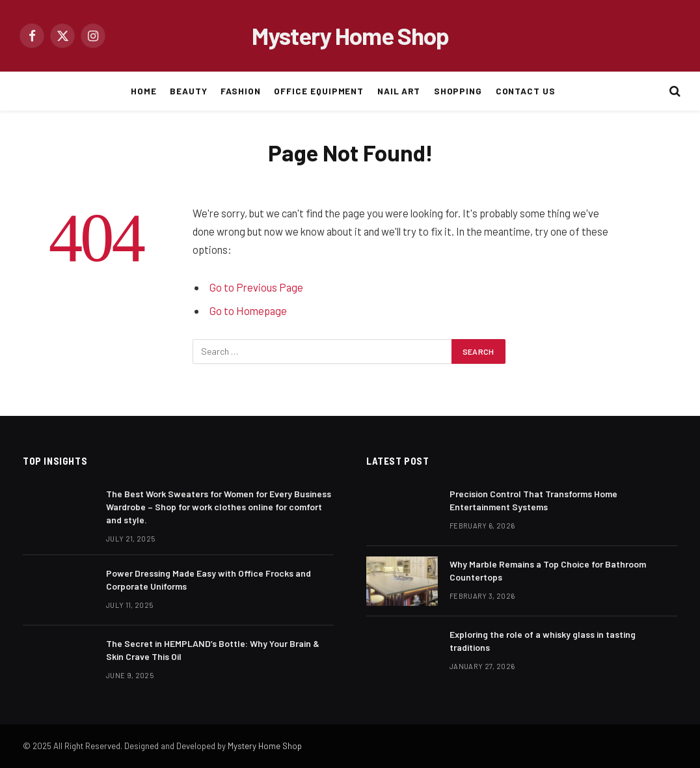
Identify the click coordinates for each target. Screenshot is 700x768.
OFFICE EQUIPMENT (319, 91)
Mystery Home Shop (265, 746)
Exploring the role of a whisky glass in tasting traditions (543, 641)
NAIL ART (399, 91)
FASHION (241, 91)
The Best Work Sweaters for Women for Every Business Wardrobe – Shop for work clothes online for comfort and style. (219, 507)
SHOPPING (458, 91)
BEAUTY (189, 91)
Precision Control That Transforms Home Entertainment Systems (533, 500)
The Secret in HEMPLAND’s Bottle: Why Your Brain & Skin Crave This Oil (213, 650)
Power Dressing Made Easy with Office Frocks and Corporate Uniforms (209, 580)
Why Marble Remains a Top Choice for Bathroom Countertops (548, 570)
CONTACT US (526, 91)
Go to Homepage (248, 310)
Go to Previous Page (256, 287)
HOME (144, 91)
